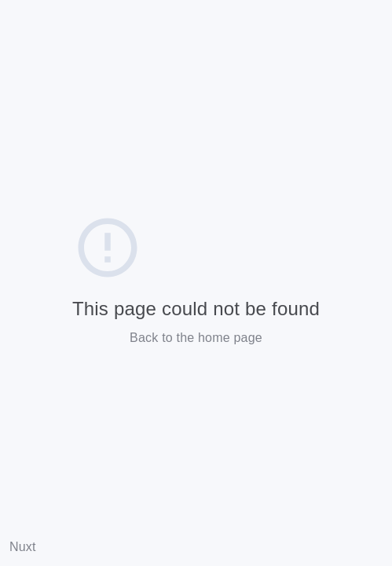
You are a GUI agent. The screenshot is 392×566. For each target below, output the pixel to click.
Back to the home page (196, 338)
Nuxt (23, 547)
